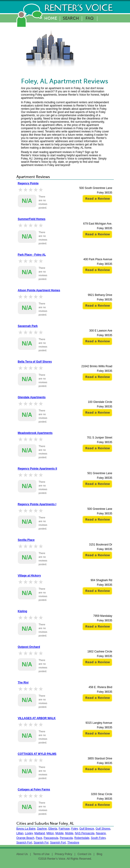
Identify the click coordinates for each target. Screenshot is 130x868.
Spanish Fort (58, 843)
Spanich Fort (24, 843)
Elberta (53, 829)
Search (71, 19)
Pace (39, 838)
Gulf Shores (103, 829)
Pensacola (66, 838)
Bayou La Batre (26, 829)
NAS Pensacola (85, 833)
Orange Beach (25, 838)
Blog (99, 854)
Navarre (101, 833)
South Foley (98, 838)
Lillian (20, 833)
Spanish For (41, 843)
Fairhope (64, 829)
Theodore (73, 843)
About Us (22, 854)
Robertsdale (82, 838)
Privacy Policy (64, 854)
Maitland (40, 833)
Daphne (42, 829)
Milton (50, 833)
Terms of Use (41, 854)
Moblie (69, 833)
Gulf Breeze (87, 829)
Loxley (29, 833)
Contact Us (84, 854)
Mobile (59, 833)
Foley (74, 829)
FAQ (90, 19)
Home (51, 19)
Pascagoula (51, 838)
